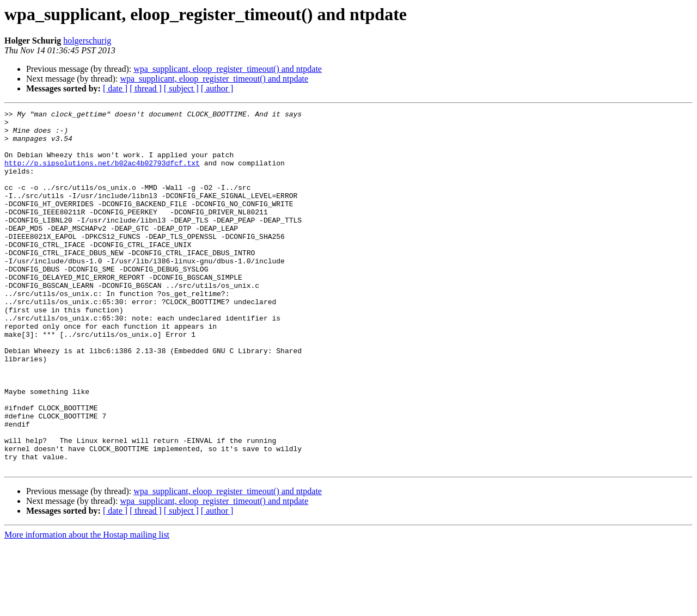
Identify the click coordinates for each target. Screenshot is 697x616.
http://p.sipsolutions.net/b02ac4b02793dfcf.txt (102, 174)
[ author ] (217, 88)
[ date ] (115, 88)
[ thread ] (146, 88)
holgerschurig (87, 41)
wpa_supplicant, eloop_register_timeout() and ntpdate (228, 69)
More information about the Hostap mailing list (87, 606)
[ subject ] (181, 88)
